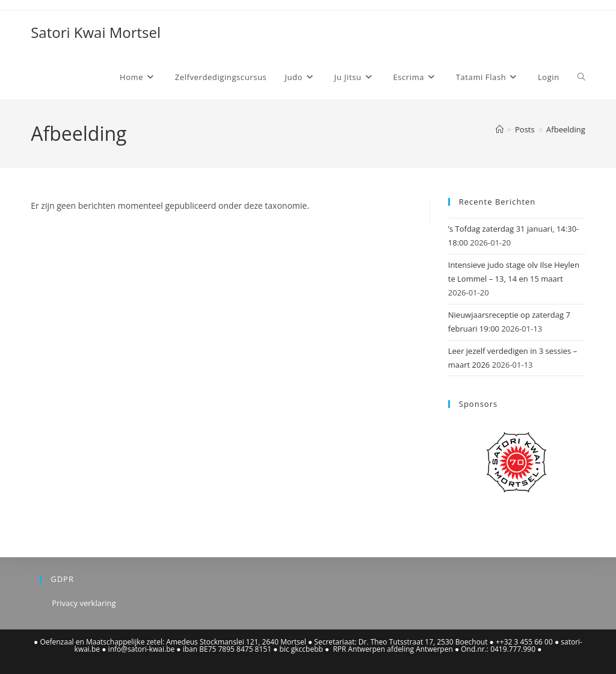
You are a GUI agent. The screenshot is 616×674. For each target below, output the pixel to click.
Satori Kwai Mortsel (96, 32)
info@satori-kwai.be (142, 649)
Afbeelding (566, 129)
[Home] (500, 129)
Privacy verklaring (84, 603)
